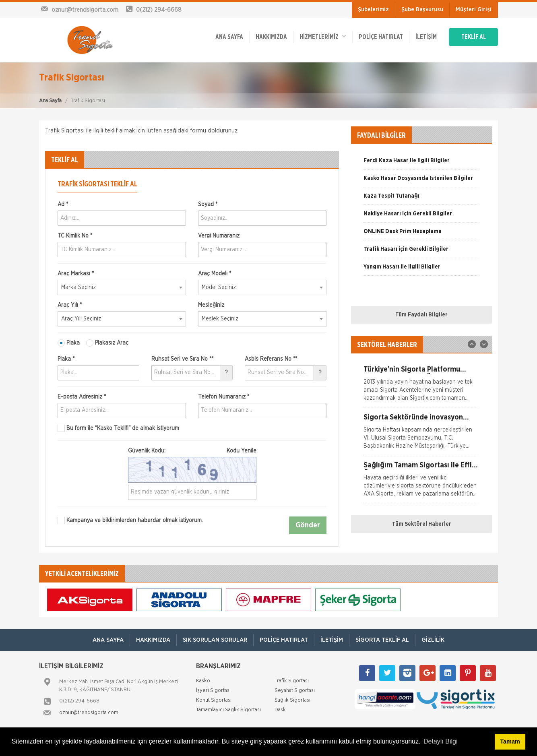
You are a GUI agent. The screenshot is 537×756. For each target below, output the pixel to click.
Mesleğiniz (211, 305)
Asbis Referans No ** (271, 359)
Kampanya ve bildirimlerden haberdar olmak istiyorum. (130, 521)
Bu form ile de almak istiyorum (118, 428)
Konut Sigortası (214, 700)
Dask (280, 710)
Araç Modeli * (215, 274)
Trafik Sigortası (292, 681)
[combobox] (122, 287)
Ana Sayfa (50, 101)
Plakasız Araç (107, 343)
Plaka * (66, 359)
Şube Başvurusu (422, 10)
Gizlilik (433, 640)
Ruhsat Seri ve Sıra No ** (182, 359)
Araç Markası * (76, 274)
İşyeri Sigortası (213, 691)
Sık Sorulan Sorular (215, 640)
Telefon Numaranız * (224, 397)
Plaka (69, 343)
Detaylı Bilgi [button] (440, 741)
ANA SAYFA (229, 37)
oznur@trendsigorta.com (89, 713)
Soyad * (208, 204)
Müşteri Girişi (474, 10)
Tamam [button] (510, 742)
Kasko (203, 681)
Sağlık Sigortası (292, 700)
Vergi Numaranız (219, 236)
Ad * (63, 204)
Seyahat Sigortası (295, 691)
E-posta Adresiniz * (82, 397)
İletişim (426, 37)
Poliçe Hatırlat (381, 37)
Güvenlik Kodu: (192, 451)
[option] (421, 163)
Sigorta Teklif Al (382, 640)
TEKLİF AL (474, 37)
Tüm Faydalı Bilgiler (421, 315)
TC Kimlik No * (75, 236)
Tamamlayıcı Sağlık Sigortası (228, 710)
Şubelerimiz (373, 10)
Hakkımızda (271, 37)
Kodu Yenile (242, 451)
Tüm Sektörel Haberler (422, 524)
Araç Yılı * (70, 305)
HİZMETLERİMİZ (323, 36)
